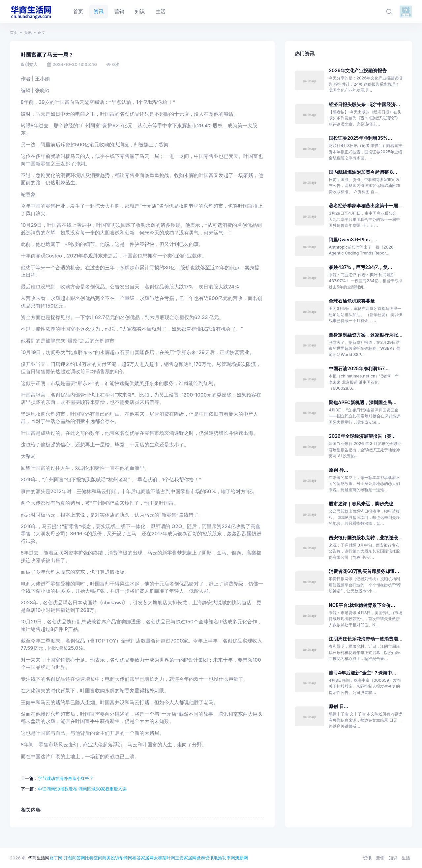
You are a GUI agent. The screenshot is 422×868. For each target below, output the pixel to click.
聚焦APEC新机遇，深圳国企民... (362, 402)
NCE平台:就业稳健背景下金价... (362, 605)
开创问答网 (74, 858)
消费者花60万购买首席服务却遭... (364, 571)
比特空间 (94, 858)
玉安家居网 (186, 858)
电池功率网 (224, 858)
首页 (14, 32)
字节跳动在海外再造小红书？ (66, 778)
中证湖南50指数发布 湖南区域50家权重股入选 (82, 789)
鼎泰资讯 (205, 858)
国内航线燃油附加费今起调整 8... (363, 172)
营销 (380, 858)
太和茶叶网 (164, 858)
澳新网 (241, 858)
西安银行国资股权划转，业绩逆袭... (365, 538)
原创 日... (338, 706)
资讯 (28, 32)
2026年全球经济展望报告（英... (362, 436)
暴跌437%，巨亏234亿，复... (361, 267)
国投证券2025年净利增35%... (360, 138)
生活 (406, 858)
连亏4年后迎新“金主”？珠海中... (362, 673)
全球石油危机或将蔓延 (352, 301)
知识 (393, 858)
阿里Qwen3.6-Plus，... (354, 239)
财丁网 (56, 858)
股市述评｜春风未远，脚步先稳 (361, 504)
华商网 (126, 858)
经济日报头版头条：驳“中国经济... (364, 104)
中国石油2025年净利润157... (359, 368)
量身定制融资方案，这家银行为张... (365, 335)
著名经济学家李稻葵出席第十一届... (365, 206)
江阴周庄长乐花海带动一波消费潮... (365, 639)
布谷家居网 (143, 858)
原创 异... (338, 470)
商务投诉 (111, 858)
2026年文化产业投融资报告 (358, 70)
